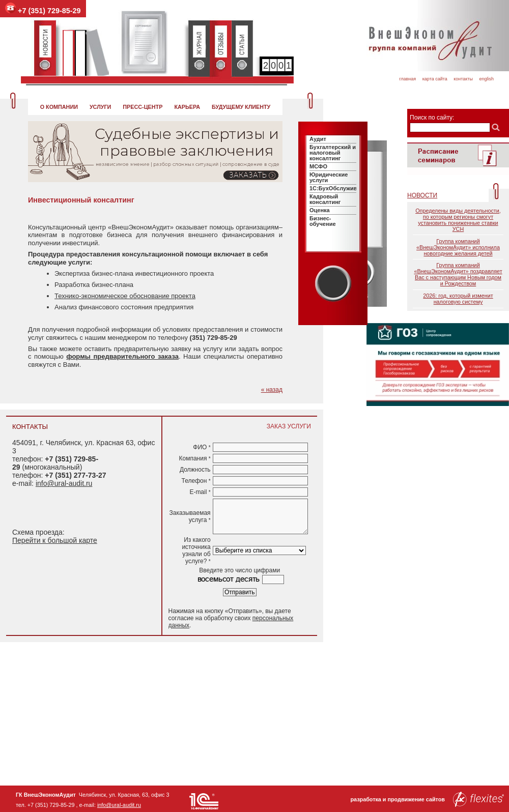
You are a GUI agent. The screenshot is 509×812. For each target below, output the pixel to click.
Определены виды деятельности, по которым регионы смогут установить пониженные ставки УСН (458, 220)
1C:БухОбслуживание (340, 188)
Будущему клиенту (241, 107)
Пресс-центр (143, 107)
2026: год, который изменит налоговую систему (458, 299)
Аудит (318, 139)
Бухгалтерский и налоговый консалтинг (333, 153)
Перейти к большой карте (55, 540)
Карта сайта (435, 79)
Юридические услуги (329, 177)
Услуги (100, 107)
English (486, 79)
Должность (195, 470)
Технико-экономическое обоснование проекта (125, 296)
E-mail (200, 492)
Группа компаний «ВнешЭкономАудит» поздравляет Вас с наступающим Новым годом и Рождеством (458, 274)
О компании (59, 107)
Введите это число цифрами (239, 570)
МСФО (318, 166)
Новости (422, 195)
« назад (272, 390)
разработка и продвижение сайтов (427, 799)
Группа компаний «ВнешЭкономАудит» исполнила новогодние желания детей (458, 247)
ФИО (202, 447)
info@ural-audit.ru (64, 483)
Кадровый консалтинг (325, 199)
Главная (407, 79)
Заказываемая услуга (190, 516)
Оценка (320, 210)
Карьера (187, 107)
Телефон (196, 481)
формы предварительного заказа (122, 356)
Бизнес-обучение (323, 221)
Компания (194, 458)
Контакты (463, 79)
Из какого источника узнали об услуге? (196, 550)
